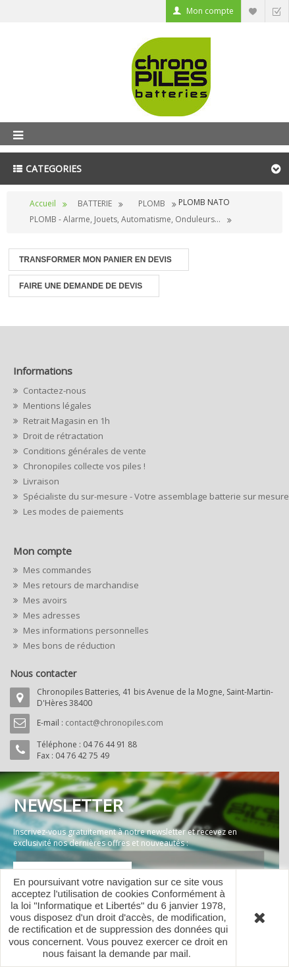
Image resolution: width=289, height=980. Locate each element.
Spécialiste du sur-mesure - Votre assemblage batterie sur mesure (148, 496)
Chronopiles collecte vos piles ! (83, 466)
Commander (276, 11)
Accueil (43, 203)
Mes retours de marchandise (80, 585)
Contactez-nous (54, 390)
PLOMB (152, 203)
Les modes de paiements (72, 511)
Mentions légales (56, 406)
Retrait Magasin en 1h (66, 421)
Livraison (40, 481)
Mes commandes (56, 570)
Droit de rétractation (62, 436)
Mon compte (210, 11)
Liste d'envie (253, 11)
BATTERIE (95, 203)
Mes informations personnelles (85, 630)
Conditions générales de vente (84, 451)
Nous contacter (43, 673)
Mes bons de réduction (68, 645)
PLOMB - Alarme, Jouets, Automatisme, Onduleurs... (125, 219)
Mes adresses (51, 615)
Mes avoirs (44, 600)
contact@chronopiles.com (114, 723)
